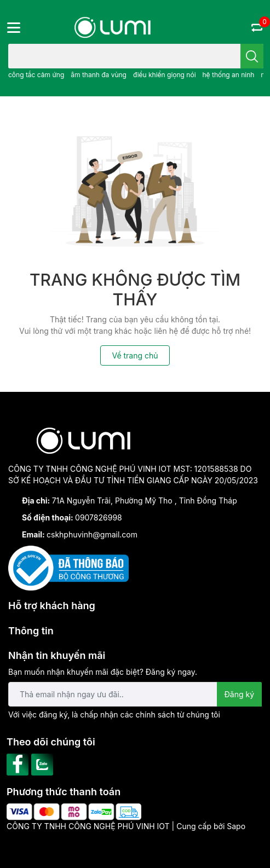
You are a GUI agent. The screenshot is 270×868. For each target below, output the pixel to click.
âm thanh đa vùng (99, 75)
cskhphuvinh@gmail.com (92, 534)
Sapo (236, 826)
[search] (252, 56)
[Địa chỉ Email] (135, 694)
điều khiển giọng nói (165, 75)
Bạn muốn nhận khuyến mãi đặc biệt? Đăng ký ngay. (103, 672)
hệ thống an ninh (228, 75)
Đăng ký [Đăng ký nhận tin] (240, 694)
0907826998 (99, 517)
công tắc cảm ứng (36, 75)
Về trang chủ (135, 355)
